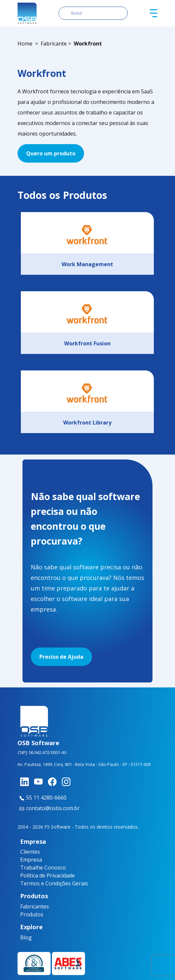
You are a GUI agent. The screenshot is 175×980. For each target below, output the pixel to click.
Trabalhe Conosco (43, 868)
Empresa (31, 860)
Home (25, 44)
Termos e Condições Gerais (54, 883)
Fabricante (54, 44)
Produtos (28, 914)
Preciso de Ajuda (61, 657)
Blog (24, 937)
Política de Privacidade (47, 875)
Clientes (30, 852)
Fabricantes (28, 906)
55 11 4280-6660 (42, 798)
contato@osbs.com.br (49, 808)
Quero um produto (51, 153)
